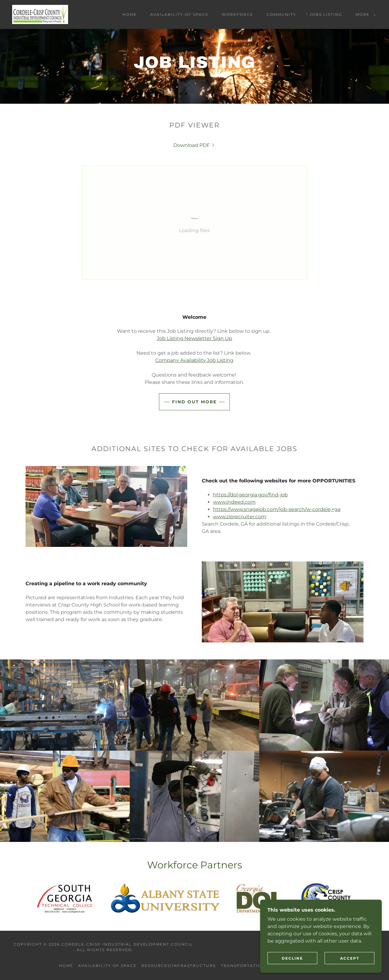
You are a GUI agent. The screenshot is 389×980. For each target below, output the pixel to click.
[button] (364, 15)
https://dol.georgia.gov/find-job (250, 495)
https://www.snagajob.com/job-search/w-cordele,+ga (277, 509)
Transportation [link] (243, 966)
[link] (40, 14)
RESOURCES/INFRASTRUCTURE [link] (179, 966)
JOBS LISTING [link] (326, 14)
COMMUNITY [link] (281, 14)
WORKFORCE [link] (238, 14)
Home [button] (66, 966)
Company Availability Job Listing (194, 360)
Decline (292, 958)
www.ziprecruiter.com (240, 517)
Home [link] (130, 14)
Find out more (194, 402)
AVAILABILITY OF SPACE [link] (179, 14)
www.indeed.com (234, 502)
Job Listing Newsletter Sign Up (194, 338)
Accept (350, 958)
